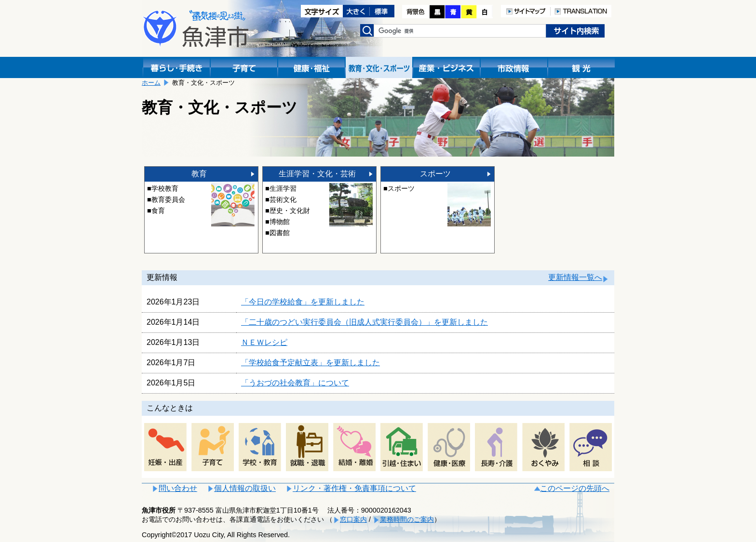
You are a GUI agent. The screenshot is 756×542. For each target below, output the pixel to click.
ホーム (151, 83)
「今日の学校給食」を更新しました (303, 302)
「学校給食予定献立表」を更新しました (310, 363)
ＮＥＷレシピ (264, 342)
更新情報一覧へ (575, 277)
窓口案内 (353, 519)
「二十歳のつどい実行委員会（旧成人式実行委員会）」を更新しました (364, 322)
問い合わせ (178, 488)
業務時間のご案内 (407, 519)
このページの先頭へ (575, 488)
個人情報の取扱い (245, 488)
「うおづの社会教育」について (295, 383)
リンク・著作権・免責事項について (354, 488)
